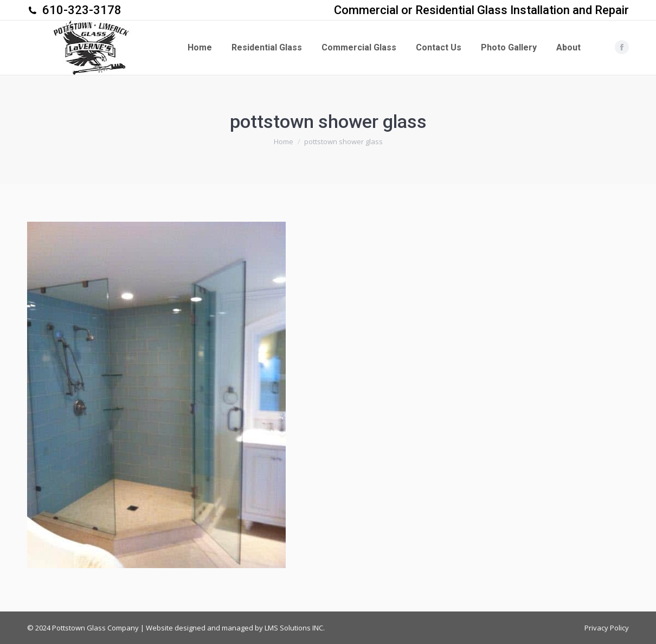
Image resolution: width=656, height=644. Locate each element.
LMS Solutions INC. (295, 628)
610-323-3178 (82, 10)
